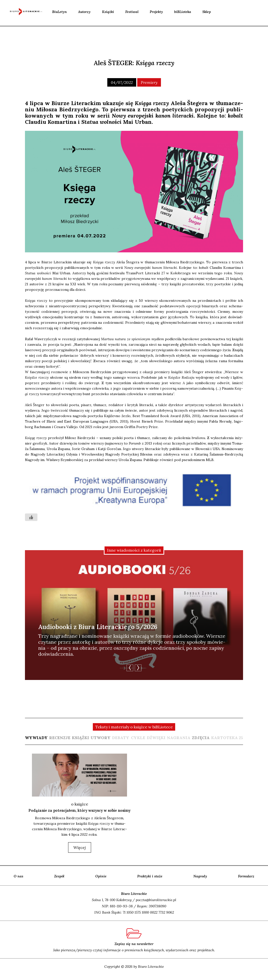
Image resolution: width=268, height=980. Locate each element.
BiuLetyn (60, 12)
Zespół (59, 881)
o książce (80, 804)
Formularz (246, 881)
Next (138, 668)
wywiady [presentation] (36, 738)
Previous (130, 668)
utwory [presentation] (101, 738)
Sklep (207, 12)
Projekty (156, 12)
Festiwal (132, 12)
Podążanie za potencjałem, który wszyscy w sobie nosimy (79, 813)
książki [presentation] (80, 738)
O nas (18, 881)
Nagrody (200, 881)
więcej (80, 853)
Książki (108, 12)
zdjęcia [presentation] (201, 738)
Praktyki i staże (150, 881)
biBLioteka (183, 12)
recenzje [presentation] (60, 738)
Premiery (149, 82)
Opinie (101, 881)
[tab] (36, 738)
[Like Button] (31, 517)
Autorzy (84, 12)
